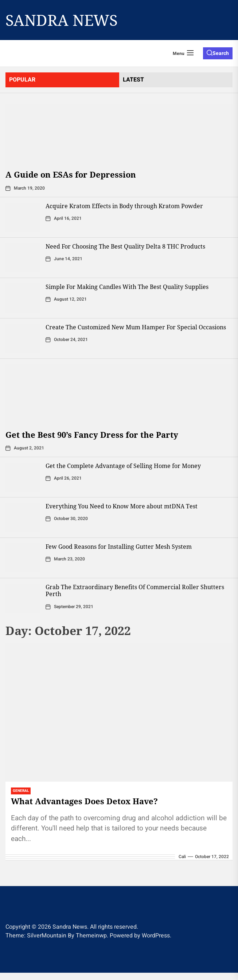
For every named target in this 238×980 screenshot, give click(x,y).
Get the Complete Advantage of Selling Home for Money (123, 466)
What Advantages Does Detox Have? (84, 801)
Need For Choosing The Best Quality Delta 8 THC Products (125, 246)
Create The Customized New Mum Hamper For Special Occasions (136, 327)
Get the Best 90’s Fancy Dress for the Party (92, 435)
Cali (182, 857)
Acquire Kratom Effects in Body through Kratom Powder (124, 206)
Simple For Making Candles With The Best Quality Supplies (127, 287)
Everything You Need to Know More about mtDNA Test (122, 506)
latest (133, 80)
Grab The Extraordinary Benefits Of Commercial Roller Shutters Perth (135, 590)
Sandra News (62, 20)
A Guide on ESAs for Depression (71, 174)
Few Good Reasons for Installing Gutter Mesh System (119, 547)
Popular (22, 80)
